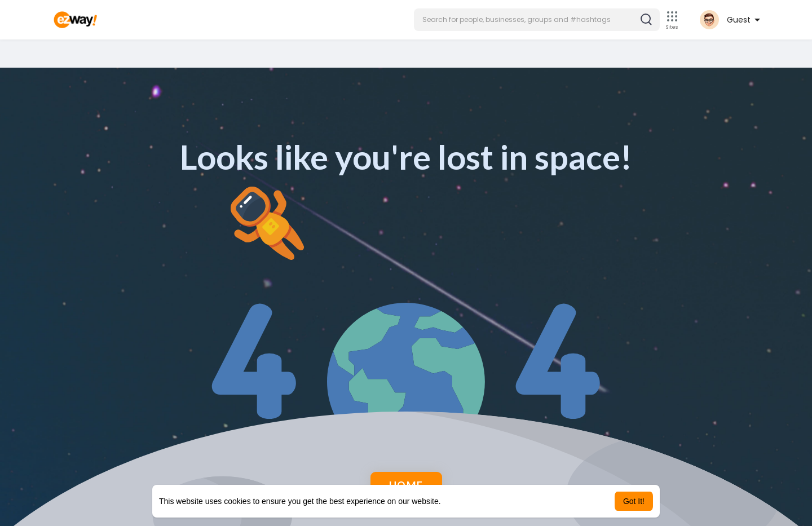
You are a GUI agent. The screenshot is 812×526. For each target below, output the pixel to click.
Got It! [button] (634, 501)
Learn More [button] (464, 501)
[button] (537, 20)
